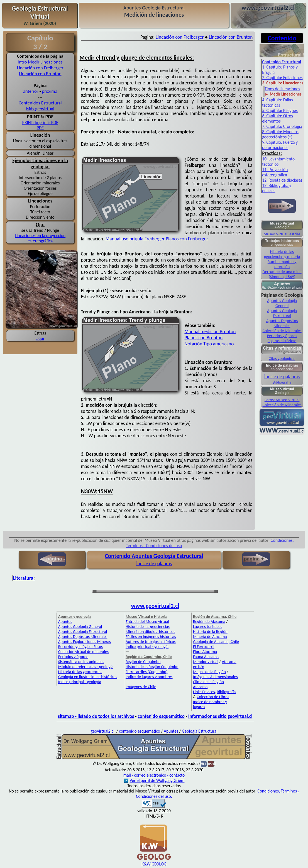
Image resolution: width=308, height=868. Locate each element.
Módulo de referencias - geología (86, 667)
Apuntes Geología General (282, 303)
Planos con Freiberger (187, 239)
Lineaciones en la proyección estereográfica (40, 238)
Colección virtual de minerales (83, 652)
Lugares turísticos (208, 626)
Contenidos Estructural (40, 103)
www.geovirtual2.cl (155, 606)
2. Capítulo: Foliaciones (282, 78)
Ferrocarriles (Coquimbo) (146, 672)
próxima (49, 91)
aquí (40, 338)
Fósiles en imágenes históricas (151, 637)
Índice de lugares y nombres (149, 677)
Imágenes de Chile (141, 687)
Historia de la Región (210, 632)
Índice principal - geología (80, 682)
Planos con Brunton (204, 338)
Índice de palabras (282, 377)
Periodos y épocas (282, 336)
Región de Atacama (209, 621)
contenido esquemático (161, 716)
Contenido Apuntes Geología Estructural (154, 556)
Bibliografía (282, 382)
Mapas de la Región (209, 672)
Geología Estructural (200, 731)
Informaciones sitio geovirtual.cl (220, 716)
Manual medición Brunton (210, 331)
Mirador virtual (206, 662)
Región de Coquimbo (143, 662)
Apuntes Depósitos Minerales (282, 323)
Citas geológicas (282, 359)
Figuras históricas (282, 341)
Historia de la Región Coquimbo (152, 667)
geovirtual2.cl (102, 731)
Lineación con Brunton (40, 74)
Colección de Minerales (282, 331)
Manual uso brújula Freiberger (135, 239)
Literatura (23, 578)
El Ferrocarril (204, 647)
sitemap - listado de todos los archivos (96, 716)
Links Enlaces (204, 692)
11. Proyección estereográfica (275, 172)
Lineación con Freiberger (40, 68)
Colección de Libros (213, 697)
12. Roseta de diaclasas (282, 180)
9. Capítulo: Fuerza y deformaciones (280, 145)
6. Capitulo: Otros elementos (277, 118)
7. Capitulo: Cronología (282, 126)
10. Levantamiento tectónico (278, 162)
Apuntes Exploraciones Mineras (85, 642)
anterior (31, 91)
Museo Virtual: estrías (282, 234)
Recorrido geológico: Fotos (80, 647)
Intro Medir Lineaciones (40, 62)
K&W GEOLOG (154, 864)
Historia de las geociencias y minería (282, 254)
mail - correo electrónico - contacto (154, 775)
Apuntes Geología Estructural (282, 313)
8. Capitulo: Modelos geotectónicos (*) (280, 134)
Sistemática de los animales (81, 662)
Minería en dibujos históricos (150, 632)
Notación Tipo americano (209, 344)
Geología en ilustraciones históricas (88, 677)
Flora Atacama (205, 652)
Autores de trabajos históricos (151, 642)
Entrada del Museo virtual (147, 621)
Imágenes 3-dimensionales (215, 677)
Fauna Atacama (206, 657)
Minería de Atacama (210, 637)
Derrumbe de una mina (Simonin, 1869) (282, 274)
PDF (40, 128)
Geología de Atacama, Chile (216, 642)
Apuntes (65, 621)
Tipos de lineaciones (282, 89)
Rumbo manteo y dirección (282, 264)
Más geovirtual (40, 109)
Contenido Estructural (282, 62)
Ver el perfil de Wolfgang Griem (154, 780)
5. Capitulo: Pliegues (280, 110)
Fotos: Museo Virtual (282, 400)
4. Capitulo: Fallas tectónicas (277, 103)
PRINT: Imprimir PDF (40, 122)
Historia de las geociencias (80, 672)
